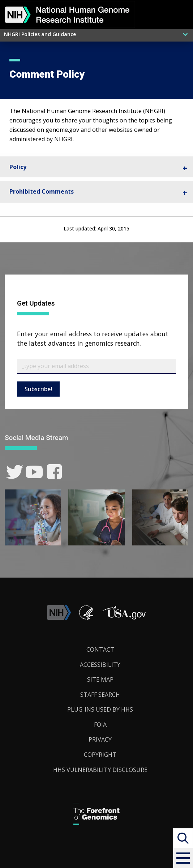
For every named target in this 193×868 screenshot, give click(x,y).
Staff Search (100, 695)
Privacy (100, 739)
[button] (183, 858)
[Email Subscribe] (96, 366)
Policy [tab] (18, 167)
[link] (15, 472)
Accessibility (100, 665)
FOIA (100, 725)
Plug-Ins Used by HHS (100, 709)
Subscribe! (38, 389)
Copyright (100, 755)
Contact (100, 649)
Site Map (100, 679)
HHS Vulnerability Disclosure (100, 770)
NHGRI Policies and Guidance (40, 34)
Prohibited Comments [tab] (42, 191)
